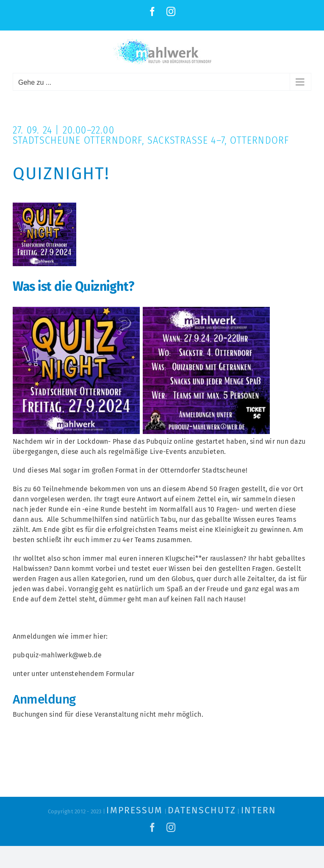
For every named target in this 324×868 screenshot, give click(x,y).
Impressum (134, 810)
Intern (259, 810)
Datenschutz (202, 810)
